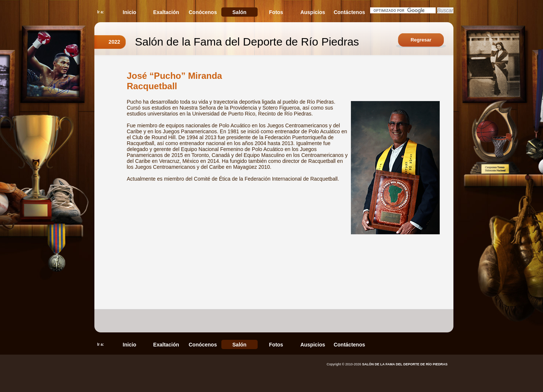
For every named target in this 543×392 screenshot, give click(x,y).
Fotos (276, 12)
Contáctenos (349, 12)
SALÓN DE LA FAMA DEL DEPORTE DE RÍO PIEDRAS (405, 364)
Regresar (421, 40)
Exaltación (166, 12)
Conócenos (203, 12)
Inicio (130, 12)
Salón (239, 12)
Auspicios (313, 12)
